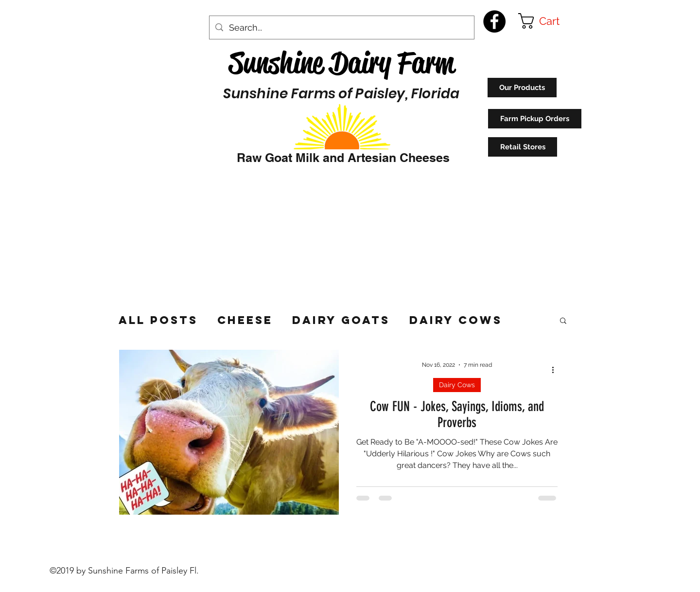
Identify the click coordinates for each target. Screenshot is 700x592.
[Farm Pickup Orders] (535, 119)
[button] (548, 21)
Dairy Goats (341, 320)
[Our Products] (522, 88)
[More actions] (556, 370)
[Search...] (341, 28)
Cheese (245, 320)
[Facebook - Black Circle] (494, 21)
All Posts (158, 320)
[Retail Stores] (523, 147)
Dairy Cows (456, 320)
